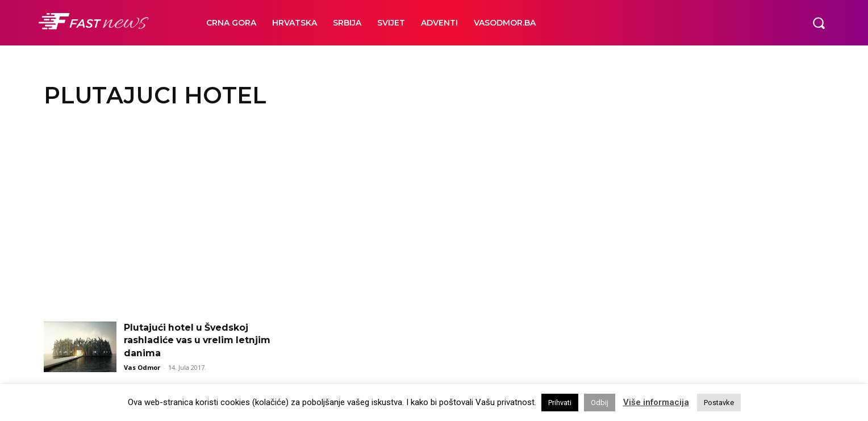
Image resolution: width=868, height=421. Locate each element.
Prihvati (560, 403)
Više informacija (656, 402)
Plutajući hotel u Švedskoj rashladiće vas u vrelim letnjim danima (199, 340)
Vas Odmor (142, 367)
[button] (819, 23)
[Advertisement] (434, 219)
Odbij (600, 403)
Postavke (719, 403)
